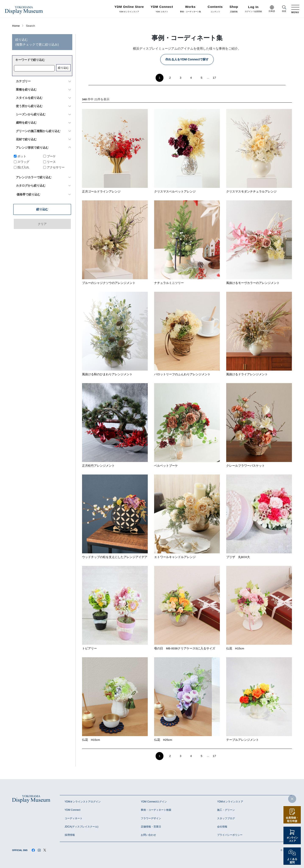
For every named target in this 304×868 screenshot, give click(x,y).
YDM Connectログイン (154, 802)
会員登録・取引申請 (292, 819)
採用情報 (70, 835)
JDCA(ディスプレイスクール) (82, 827)
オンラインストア (292, 839)
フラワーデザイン (151, 818)
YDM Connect (73, 810)
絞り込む (63, 68)
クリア (42, 201)
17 (214, 78)
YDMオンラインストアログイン (83, 802)
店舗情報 (234, 9)
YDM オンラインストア (129, 9)
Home (16, 26)
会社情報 (222, 827)
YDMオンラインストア (230, 802)
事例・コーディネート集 (190, 9)
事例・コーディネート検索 (156, 810)
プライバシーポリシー (230, 835)
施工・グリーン (226, 810)
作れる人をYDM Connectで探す (187, 59)
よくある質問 (292, 861)
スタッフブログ (226, 818)
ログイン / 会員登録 (253, 9)
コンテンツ (215, 9)
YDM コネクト (162, 9)
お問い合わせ (148, 835)
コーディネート (74, 818)
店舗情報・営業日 (151, 827)
